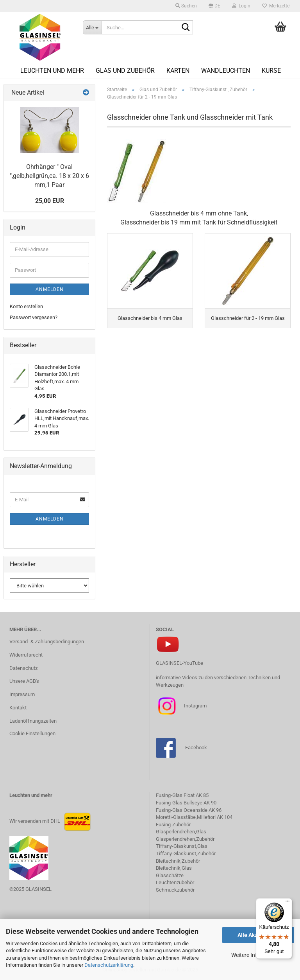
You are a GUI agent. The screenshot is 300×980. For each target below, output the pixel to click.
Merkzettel (276, 6)
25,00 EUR (50, 201)
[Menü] (287, 903)
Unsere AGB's (24, 681)
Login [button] (241, 6)
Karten (178, 71)
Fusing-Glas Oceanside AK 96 (189, 810)
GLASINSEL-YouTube (179, 663)
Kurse (271, 71)
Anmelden (50, 289)
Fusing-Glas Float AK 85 (182, 795)
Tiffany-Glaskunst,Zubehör (186, 853)
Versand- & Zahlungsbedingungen (47, 642)
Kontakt (18, 708)
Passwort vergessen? (34, 317)
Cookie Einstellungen (32, 733)
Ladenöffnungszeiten (33, 721)
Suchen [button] (186, 6)
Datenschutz (23, 668)
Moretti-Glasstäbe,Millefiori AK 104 (194, 817)
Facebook (196, 748)
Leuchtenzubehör (175, 882)
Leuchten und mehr (52, 71)
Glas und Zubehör (125, 71)
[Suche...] (92, 27)
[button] (214, 6)
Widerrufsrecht (26, 655)
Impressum (22, 694)
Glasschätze (170, 875)
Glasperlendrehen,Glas (181, 832)
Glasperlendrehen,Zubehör (185, 839)
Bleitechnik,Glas (174, 868)
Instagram (195, 706)
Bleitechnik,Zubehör (178, 861)
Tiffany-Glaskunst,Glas (182, 846)
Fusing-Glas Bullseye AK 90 (186, 803)
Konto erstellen (26, 306)
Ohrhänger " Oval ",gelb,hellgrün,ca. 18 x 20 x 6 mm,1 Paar (49, 176)
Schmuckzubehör (175, 890)
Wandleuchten (226, 71)
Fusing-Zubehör (173, 825)
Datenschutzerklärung (109, 965)
